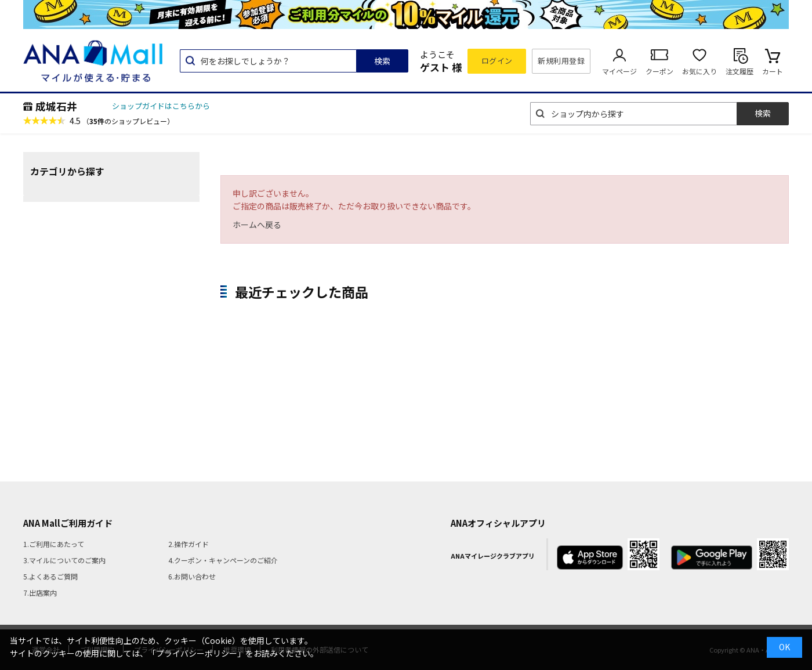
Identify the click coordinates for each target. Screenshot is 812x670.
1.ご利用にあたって (54, 544)
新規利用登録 (561, 61)
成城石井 (56, 106)
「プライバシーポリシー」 (197, 653)
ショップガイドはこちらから (161, 106)
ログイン (497, 61)
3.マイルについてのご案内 (64, 560)
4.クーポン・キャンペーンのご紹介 (223, 560)
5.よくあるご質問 (50, 576)
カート (773, 71)
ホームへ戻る (257, 224)
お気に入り (699, 71)
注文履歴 (739, 71)
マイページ (619, 71)
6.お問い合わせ (192, 576)
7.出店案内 (40, 593)
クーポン (659, 71)
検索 (382, 61)
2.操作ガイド (188, 544)
